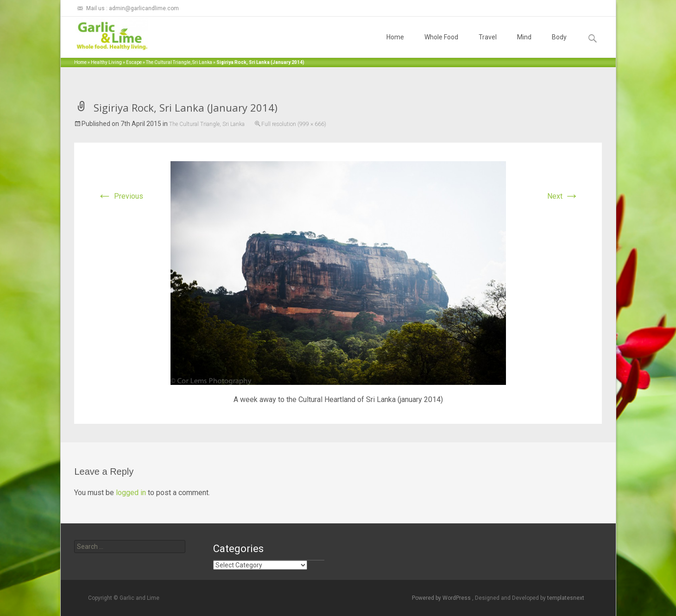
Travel (488, 45)
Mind (524, 45)
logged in (131, 493)
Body (559, 45)
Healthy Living (106, 62)
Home (395, 45)
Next (563, 196)
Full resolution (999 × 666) (294, 124)
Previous (120, 196)
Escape (134, 62)
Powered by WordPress (442, 598)
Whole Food (441, 45)
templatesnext (566, 598)
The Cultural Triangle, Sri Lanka (179, 62)
